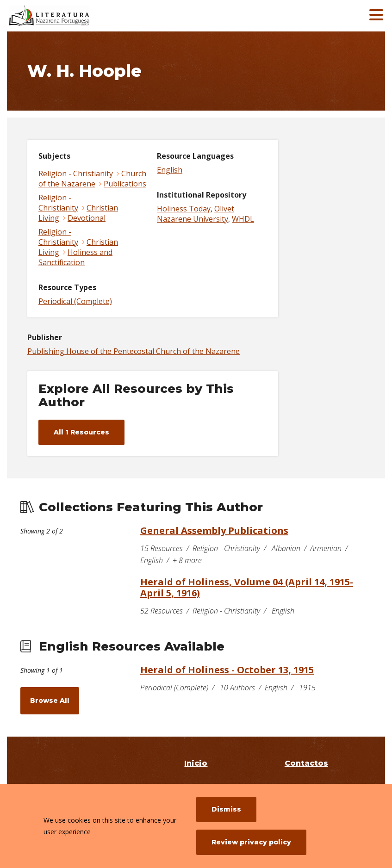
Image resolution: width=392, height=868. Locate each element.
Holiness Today (184, 209)
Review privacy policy (251, 842)
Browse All (50, 701)
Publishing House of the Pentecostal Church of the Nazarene (134, 351)
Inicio (196, 763)
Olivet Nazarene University (196, 214)
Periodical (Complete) (75, 301)
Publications (125, 184)
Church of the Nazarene (92, 179)
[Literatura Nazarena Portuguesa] (76, 16)
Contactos (306, 763)
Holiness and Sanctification (75, 257)
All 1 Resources (81, 432)
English (170, 170)
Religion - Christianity (76, 174)
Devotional (87, 218)
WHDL (243, 219)
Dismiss (226, 809)
